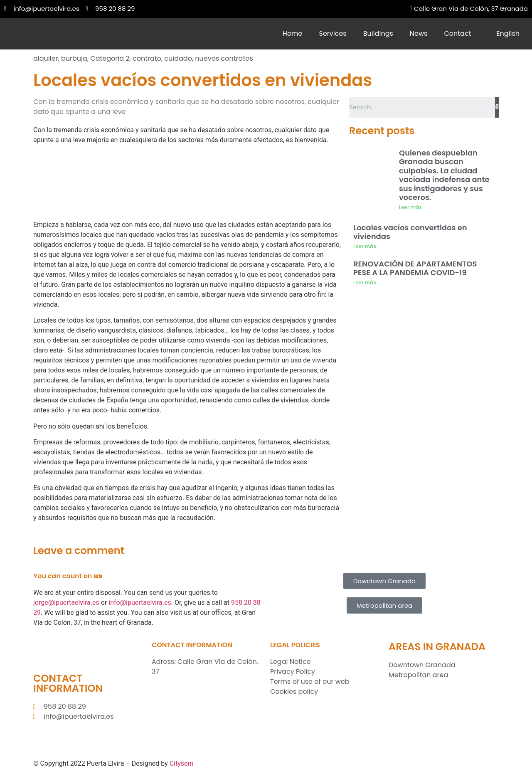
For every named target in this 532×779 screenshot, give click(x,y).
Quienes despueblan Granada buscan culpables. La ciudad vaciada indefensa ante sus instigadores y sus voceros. (444, 175)
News (419, 33)
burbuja (74, 58)
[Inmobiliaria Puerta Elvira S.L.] (207, 716)
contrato (147, 58)
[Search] (497, 107)
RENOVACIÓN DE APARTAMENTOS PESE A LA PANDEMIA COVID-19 (415, 268)
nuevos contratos (224, 58)
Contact (457, 33)
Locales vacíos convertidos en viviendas (410, 232)
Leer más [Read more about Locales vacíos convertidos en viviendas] (365, 246)
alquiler (46, 58)
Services (333, 33)
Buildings (378, 33)
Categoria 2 (110, 58)
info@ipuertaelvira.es (140, 603)
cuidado (178, 58)
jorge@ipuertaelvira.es (66, 603)
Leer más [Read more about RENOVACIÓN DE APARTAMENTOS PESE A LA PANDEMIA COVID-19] (365, 282)
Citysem (182, 763)
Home (293, 33)
